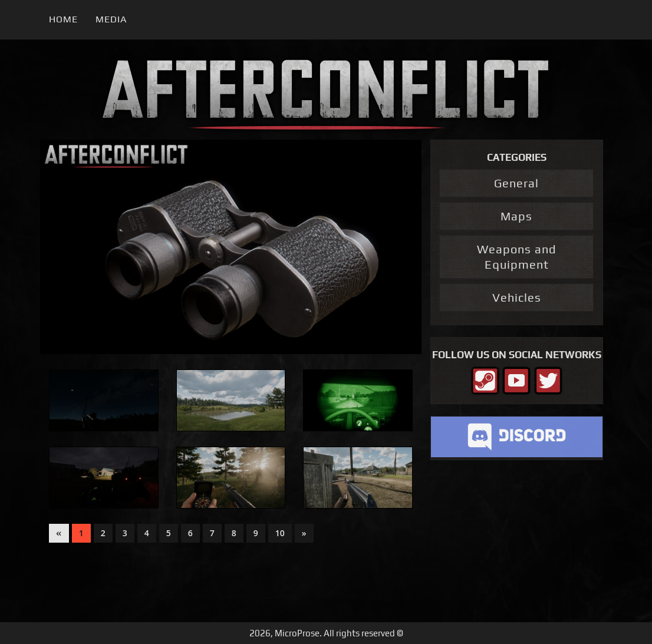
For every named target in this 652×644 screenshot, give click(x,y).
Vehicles (517, 297)
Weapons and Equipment (516, 257)
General (516, 183)
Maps (516, 216)
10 (280, 533)
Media (111, 19)
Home (63, 19)
